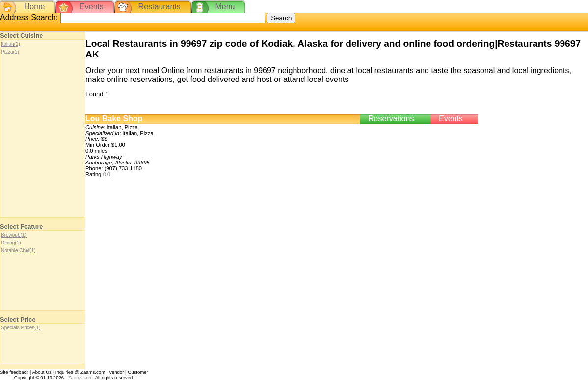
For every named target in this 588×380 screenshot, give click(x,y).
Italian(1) (11, 44)
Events (92, 7)
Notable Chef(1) (18, 251)
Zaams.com (80, 377)
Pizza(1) (10, 52)
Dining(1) (11, 243)
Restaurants (160, 7)
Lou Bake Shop (114, 119)
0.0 (107, 174)
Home (35, 7)
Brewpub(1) (14, 235)
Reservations (391, 119)
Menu (225, 7)
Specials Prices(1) (21, 328)
